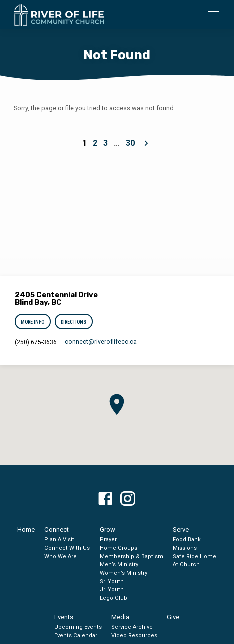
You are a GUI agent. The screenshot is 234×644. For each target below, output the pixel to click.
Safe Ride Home (195, 557)
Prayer (108, 540)
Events (64, 617)
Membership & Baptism (132, 557)
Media (120, 617)
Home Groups (119, 548)
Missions (185, 548)
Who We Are (61, 557)
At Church (186, 565)
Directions (74, 322)
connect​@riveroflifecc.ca (101, 342)
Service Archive (132, 627)
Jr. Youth (112, 590)
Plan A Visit (59, 540)
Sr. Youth (112, 582)
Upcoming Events (78, 627)
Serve (181, 530)
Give (173, 617)
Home (26, 530)
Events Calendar (76, 636)
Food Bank (187, 540)
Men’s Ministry (119, 565)
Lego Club (114, 598)
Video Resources (134, 636)
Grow (108, 530)
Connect (57, 530)
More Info (33, 322)
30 (130, 143)
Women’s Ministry (124, 573)
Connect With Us (67, 548)
